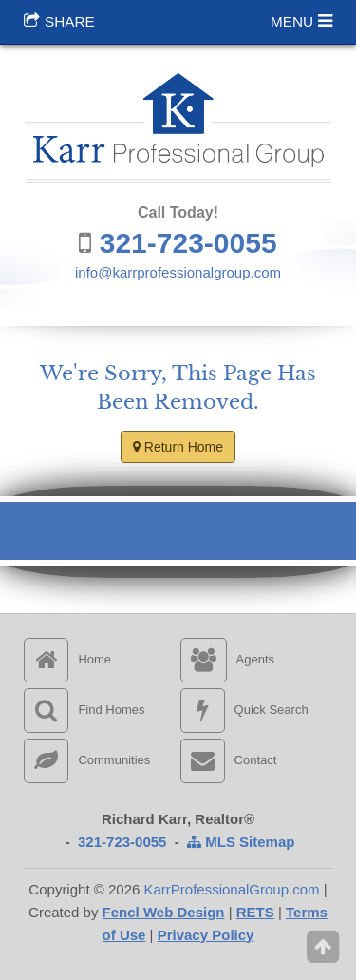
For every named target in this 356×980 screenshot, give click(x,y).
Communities (87, 760)
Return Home (178, 447)
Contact (229, 760)
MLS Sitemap (241, 842)
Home (67, 659)
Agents (227, 659)
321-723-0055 (188, 243)
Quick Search (244, 710)
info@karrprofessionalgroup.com (178, 272)
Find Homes (84, 710)
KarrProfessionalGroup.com (231, 889)
